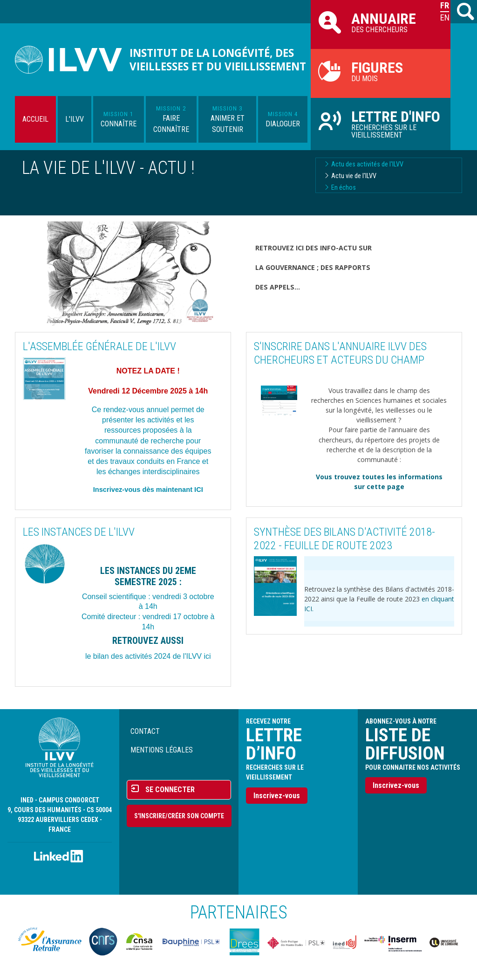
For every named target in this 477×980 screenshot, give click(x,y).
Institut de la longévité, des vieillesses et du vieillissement (218, 60)
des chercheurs (381, 22)
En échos (344, 188)
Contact (145, 731)
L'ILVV (75, 119)
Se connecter (170, 790)
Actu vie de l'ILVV (354, 176)
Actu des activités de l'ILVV (367, 164)
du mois (381, 71)
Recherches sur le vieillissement (381, 124)
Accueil (35, 119)
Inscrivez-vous (277, 796)
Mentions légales (162, 750)
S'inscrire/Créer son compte (179, 816)
